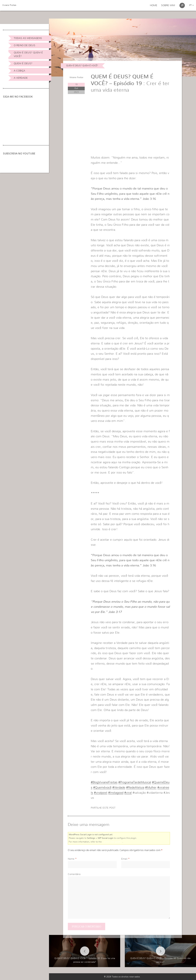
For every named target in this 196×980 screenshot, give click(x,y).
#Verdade (119, 788)
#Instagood (116, 793)
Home (154, 5)
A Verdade (21, 78)
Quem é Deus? (23, 63)
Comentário (74, 874)
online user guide (112, 842)
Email (124, 859)
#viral (128, 793)
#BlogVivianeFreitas (104, 782)
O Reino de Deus (24, 45)
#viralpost (101, 793)
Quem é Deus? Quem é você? (28, 54)
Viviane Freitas (9, 5)
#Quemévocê (102, 788)
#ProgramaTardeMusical (135, 782)
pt (191, 5)
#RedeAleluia (135, 788)
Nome (71, 859)
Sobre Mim (168, 5)
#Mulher (151, 788)
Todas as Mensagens (28, 38)
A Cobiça (19, 71)
